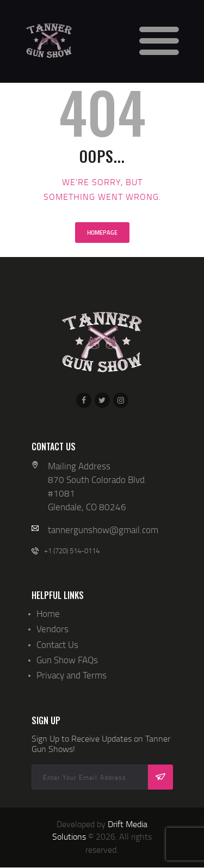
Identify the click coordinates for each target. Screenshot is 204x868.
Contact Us (57, 644)
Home (48, 613)
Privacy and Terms (72, 675)
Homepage (102, 233)
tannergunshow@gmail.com (103, 530)
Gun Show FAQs (67, 660)
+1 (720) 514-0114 (72, 551)
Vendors (52, 629)
